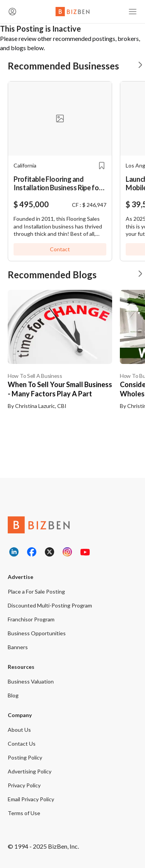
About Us (19, 730)
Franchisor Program (31, 619)
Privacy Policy (24, 785)
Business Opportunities (37, 633)
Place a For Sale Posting (36, 591)
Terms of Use (24, 813)
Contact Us (22, 744)
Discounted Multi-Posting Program (50, 605)
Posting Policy (25, 757)
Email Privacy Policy (31, 799)
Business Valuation (31, 681)
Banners (18, 647)
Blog (13, 695)
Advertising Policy (30, 771)
